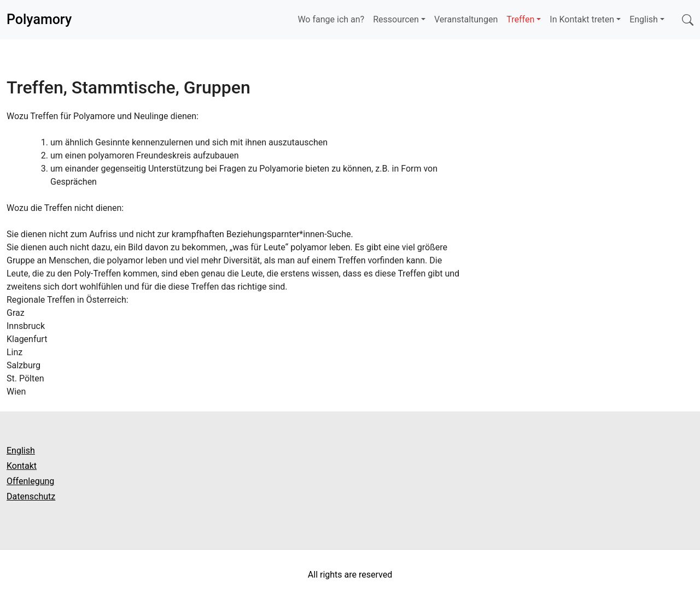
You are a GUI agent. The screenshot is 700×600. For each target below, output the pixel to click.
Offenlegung (30, 481)
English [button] (644, 19)
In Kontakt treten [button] (582, 19)
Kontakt (22, 466)
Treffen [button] (520, 19)
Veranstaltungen (466, 19)
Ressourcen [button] (396, 19)
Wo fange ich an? (331, 19)
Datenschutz (31, 496)
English (21, 451)
